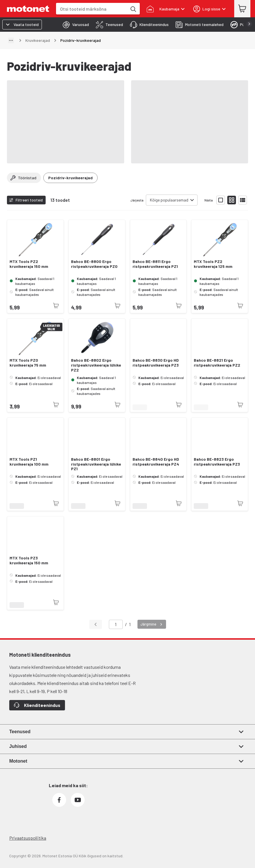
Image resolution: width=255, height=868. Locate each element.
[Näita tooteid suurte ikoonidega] (221, 200)
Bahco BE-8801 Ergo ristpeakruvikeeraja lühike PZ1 (96, 464)
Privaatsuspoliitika (28, 838)
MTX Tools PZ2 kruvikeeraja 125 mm (213, 264)
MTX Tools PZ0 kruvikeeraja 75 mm (28, 363)
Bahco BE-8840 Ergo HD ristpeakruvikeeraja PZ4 (156, 462)
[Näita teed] (11, 40)
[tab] (74, 25)
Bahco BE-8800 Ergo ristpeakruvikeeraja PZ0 (94, 264)
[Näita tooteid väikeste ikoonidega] (232, 200)
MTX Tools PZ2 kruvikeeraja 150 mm (29, 264)
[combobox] (92, 9)
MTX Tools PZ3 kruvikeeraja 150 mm (29, 560)
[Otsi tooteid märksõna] (133, 9)
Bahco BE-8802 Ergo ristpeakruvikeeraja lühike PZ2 (96, 365)
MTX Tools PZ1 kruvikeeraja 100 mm (29, 462)
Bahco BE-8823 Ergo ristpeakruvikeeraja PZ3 (217, 462)
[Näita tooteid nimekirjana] (243, 200)
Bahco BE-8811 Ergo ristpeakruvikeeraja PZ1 (155, 264)
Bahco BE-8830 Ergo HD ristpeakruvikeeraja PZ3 (156, 363)
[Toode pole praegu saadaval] (56, 306)
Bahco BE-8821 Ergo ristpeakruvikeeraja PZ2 (217, 363)
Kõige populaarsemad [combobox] (169, 200)
